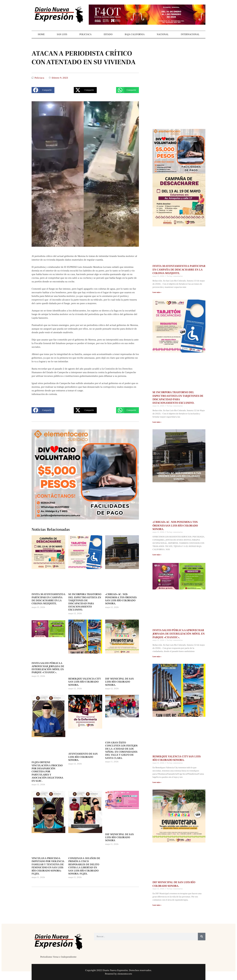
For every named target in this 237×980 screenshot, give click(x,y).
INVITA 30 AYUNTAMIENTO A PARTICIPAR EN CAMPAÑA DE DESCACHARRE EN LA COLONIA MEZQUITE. (48, 599)
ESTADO (108, 34)
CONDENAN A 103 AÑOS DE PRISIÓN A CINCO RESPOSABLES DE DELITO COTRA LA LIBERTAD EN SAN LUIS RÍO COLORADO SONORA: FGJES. (84, 866)
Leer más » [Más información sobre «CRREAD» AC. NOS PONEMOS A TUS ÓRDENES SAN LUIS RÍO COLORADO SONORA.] (157, 555)
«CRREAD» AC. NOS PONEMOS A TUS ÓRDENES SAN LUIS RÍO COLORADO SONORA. (121, 599)
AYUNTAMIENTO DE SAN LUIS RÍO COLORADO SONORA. (83, 757)
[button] (43, 90)
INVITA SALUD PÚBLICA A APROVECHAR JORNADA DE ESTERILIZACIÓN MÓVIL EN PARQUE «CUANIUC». (48, 668)
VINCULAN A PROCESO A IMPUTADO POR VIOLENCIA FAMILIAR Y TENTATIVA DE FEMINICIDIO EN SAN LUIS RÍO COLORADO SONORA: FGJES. (48, 866)
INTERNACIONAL (190, 34)
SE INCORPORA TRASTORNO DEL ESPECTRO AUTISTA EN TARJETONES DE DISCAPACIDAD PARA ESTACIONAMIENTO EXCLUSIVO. (85, 602)
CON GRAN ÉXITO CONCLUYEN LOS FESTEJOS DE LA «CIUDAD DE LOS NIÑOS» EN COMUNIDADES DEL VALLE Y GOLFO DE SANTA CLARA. (121, 750)
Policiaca (39, 78)
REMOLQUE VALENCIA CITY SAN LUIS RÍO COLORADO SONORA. (85, 682)
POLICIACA (85, 34)
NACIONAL (163, 34)
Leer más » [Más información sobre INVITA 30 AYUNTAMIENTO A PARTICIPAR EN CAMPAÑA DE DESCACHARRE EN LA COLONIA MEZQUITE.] (157, 292)
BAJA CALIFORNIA (135, 34)
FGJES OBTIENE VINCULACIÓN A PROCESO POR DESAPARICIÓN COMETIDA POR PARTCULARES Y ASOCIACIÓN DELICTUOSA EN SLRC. (47, 772)
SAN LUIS (62, 34)
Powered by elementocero (118, 974)
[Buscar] (202, 937)
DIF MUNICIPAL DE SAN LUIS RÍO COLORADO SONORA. (119, 682)
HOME (41, 34)
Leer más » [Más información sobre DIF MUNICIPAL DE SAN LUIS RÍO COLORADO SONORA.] (157, 905)
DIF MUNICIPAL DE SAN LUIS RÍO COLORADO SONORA (119, 837)
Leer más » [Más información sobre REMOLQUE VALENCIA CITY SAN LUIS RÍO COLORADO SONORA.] (157, 782)
